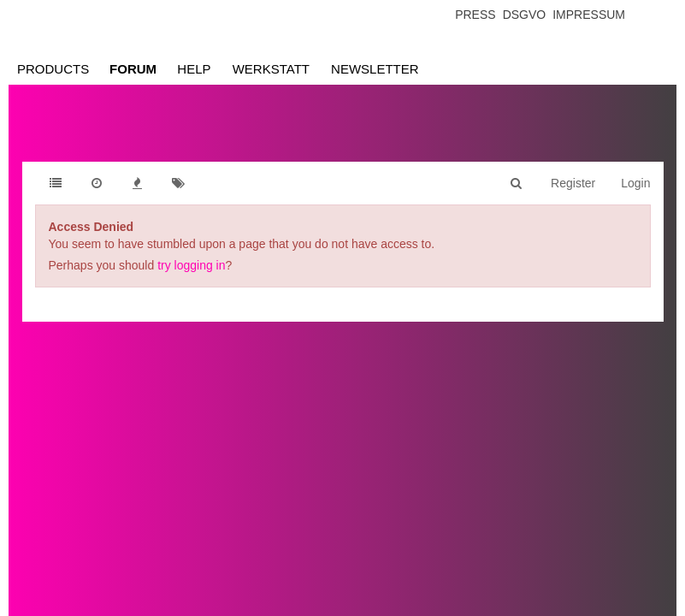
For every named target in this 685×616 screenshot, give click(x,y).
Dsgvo (525, 15)
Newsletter (375, 69)
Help (194, 69)
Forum (133, 69)
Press (475, 15)
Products (53, 69)
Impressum (589, 15)
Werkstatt (271, 69)
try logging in (191, 265)
